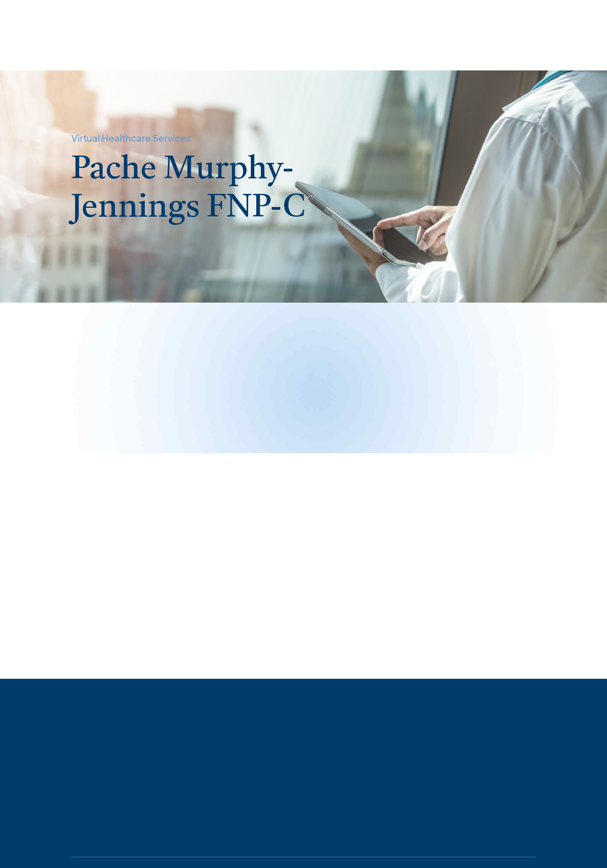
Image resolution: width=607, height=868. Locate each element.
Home (16, 51)
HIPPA (229, 51)
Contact (270, 51)
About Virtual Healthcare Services (153, 51)
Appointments (65, 51)
